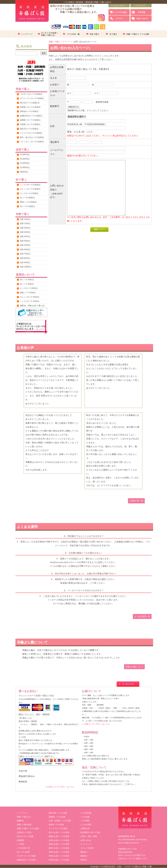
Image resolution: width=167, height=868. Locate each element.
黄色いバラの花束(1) (28, 202)
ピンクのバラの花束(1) (29, 193)
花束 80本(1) (25, 258)
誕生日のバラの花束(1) (29, 129)
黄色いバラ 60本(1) (28, 293)
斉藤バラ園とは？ (24, 817)
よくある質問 (86, 825)
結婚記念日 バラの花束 (26, 860)
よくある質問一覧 (142, 616)
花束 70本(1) (25, 254)
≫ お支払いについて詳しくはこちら (60, 787)
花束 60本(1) (25, 249)
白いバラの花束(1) (27, 198)
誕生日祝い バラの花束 (58, 813)
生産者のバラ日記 (24, 832)
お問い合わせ (86, 840)
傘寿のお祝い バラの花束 (59, 848)
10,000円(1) (25, 167)
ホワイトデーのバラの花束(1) (32, 98)
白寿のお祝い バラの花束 (59, 860)
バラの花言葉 (86, 813)
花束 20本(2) (25, 245)
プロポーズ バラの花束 (26, 856)
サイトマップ (86, 844)
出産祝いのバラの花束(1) (30, 124)
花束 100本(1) (26, 267)
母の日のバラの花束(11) (30, 103)
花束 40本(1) (25, 236)
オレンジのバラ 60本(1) (30, 297)
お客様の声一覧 (136, 501)
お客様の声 (85, 829)
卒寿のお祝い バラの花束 (59, 856)
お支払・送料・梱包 (89, 836)
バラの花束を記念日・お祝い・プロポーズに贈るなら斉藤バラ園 (125, 866)
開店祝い (84, 852)
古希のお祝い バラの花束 (59, 840)
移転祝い (84, 856)
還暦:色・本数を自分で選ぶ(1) (32, 306)
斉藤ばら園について (134, 667)
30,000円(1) (25, 154)
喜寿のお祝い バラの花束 (59, 844)
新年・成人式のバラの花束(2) (32, 137)
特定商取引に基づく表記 (90, 832)
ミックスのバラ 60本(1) (30, 301)
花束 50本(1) (25, 241)
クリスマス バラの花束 (58, 829)
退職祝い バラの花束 (57, 817)
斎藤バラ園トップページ (60, 42)
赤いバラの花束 (23, 852)
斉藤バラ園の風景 (24, 825)
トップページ (22, 813)
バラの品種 (85, 817)
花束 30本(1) (25, 232)
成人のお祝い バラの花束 (59, 832)
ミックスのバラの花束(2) (30, 185)
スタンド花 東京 (87, 848)
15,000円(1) (25, 163)
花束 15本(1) (25, 223)
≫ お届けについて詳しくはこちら (96, 724)
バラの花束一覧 (23, 848)
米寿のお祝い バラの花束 (59, 852)
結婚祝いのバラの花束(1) (30, 120)
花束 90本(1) (25, 263)
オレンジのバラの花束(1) (30, 189)
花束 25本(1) (25, 228)
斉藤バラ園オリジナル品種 (28, 829)
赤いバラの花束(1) (27, 206)
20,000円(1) (25, 159)
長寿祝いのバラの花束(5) (30, 107)
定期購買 (21, 840)
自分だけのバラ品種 (25, 836)
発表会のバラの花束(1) (29, 111)
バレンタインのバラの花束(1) (32, 142)
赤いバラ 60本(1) (27, 280)
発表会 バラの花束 (56, 825)
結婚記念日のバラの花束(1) (31, 116)
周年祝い (84, 860)
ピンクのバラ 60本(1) (29, 288)
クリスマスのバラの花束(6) (31, 133)
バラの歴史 (85, 821)
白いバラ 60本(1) (27, 284)
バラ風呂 (21, 844)
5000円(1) (24, 172)
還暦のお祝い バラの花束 (59, 836)
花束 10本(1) (25, 219)
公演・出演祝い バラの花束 (60, 821)
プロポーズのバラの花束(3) (31, 94)
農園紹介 (21, 821)
